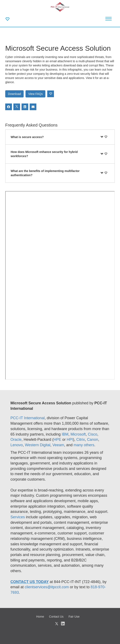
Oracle (16, 440)
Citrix (81, 440)
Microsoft (78, 434)
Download (14, 94)
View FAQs (35, 94)
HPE (57, 440)
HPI (70, 440)
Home (40, 617)
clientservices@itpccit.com (47, 587)
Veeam (58, 445)
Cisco (93, 434)
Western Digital (38, 445)
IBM (65, 434)
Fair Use (74, 617)
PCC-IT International (28, 418)
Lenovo (17, 445)
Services (18, 517)
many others (84, 445)
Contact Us (56, 617)
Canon (93, 440)
